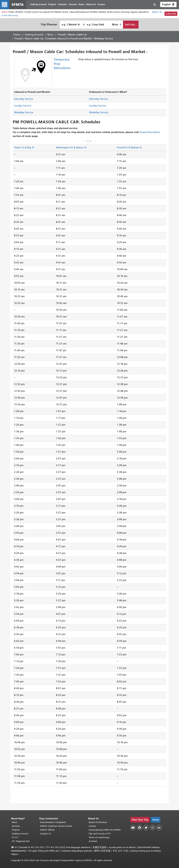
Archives (93, 841)
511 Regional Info (21, 841)
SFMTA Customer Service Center (56, 826)
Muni (50, 35)
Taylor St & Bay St (24, 148)
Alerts (5, 12)
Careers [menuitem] (101, 5)
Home (17, 35)
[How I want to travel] (116, 25)
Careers (92, 826)
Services (16, 826)
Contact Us (45, 834)
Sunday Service (23, 106)
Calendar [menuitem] (63, 5)
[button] (168, 5)
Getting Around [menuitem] (38, 5)
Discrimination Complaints (53, 822)
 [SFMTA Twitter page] (146, 828)
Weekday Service (24, 113)
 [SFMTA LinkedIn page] (159, 828)
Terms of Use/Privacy (99, 837)
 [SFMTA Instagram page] (153, 828)
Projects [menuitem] (52, 5)
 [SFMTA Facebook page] (140, 828)
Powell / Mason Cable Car (72, 35)
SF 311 (15, 837)
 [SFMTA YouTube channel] (133, 828)
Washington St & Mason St (71, 148)
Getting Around (34, 35)
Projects (16, 830)
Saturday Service (24, 99)
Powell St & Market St (129, 148)
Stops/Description (150, 132)
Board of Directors (98, 822)
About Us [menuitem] (91, 5)
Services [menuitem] (73, 5)
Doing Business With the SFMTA (105, 830)
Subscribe (171, 14)
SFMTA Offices (47, 830)
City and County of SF (100, 834)
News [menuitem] (82, 5)
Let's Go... (131, 25)
